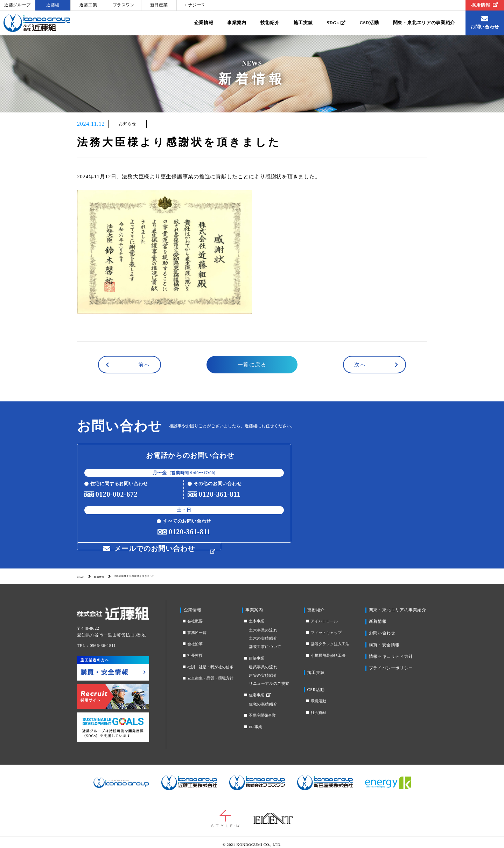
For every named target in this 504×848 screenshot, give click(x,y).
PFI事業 (255, 722)
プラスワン (124, 5)
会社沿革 (195, 639)
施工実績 (303, 23)
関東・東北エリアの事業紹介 (424, 23)
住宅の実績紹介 (263, 699)
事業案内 (237, 23)
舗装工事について (265, 641)
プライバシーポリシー (391, 663)
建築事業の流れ (263, 662)
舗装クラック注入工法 (330, 639)
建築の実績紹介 (263, 670)
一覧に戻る (252, 365)
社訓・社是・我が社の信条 (210, 662)
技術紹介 (270, 23)
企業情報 (204, 23)
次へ (360, 365)
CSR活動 (369, 23)
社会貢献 (318, 707)
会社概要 (195, 616)
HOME (84, 571)
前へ (144, 365)
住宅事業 (260, 690)
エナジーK (194, 5)
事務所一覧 (197, 627)
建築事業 (257, 653)
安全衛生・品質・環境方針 (210, 673)
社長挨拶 (195, 650)
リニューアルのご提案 (269, 678)
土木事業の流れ (263, 625)
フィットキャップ (326, 627)
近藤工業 (88, 5)
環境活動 (318, 696)
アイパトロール (324, 616)
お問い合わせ (382, 628)
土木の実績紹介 (263, 633)
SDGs (336, 23)
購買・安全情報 (384, 640)
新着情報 (108, 571)
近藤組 (53, 5)
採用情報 (485, 5)
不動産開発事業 (262, 710)
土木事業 (257, 616)
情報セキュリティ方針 (391, 651)
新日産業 (159, 5)
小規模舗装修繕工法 (328, 650)
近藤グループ (17, 5)
